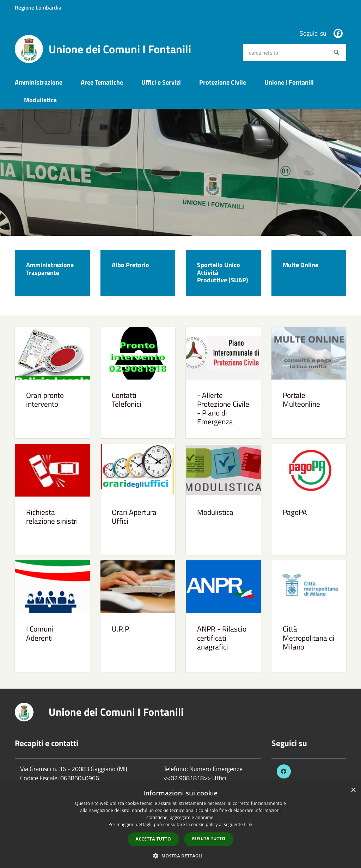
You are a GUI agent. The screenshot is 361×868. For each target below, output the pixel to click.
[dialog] (180, 825)
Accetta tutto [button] (153, 839)
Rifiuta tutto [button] (209, 839)
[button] (180, 855)
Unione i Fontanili (289, 82)
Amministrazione (39, 82)
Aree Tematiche (102, 82)
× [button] (353, 790)
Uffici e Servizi (161, 82)
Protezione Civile (223, 82)
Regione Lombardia (38, 7)
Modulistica (40, 100)
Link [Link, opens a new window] (248, 824)
